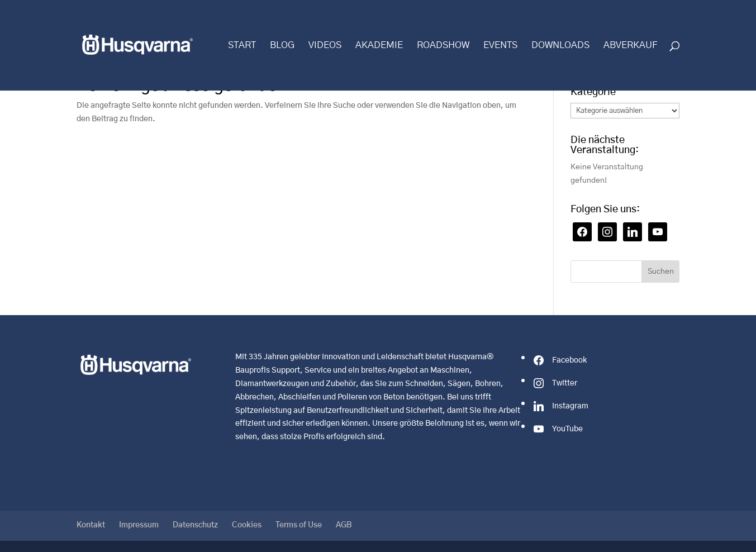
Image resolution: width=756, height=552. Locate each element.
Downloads (560, 46)
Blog (282, 46)
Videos (325, 46)
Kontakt (91, 525)
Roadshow (443, 46)
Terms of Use (299, 525)
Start (242, 46)
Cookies (247, 525)
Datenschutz (195, 525)
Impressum (139, 525)
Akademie (379, 46)
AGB (344, 525)
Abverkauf (631, 46)
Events (500, 46)
